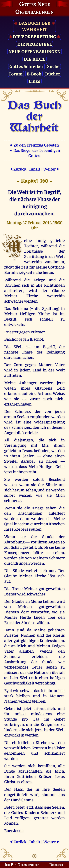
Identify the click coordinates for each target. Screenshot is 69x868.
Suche (53, 66)
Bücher (53, 74)
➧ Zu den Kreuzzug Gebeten (34, 145)
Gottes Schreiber (26, 66)
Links (34, 81)
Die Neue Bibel (35, 44)
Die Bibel (34, 59)
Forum (16, 74)
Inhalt (35, 169)
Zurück (18, 169)
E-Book (34, 74)
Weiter (51, 169)
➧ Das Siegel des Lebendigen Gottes (34, 153)
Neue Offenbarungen (34, 51)
